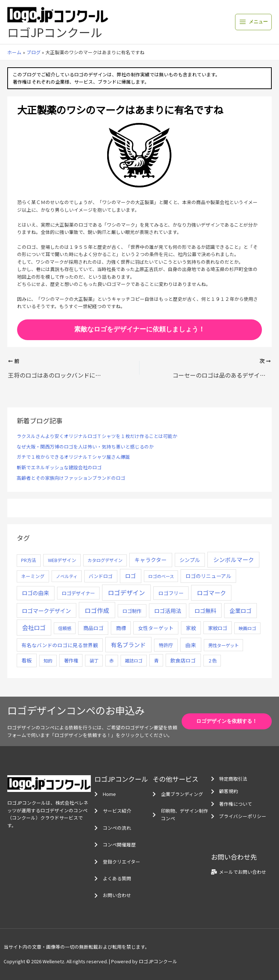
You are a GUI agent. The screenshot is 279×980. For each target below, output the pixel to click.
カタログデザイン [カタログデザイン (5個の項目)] (105, 560)
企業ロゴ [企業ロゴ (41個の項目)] (240, 610)
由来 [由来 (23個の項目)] (191, 645)
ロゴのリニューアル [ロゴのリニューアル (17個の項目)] (208, 576)
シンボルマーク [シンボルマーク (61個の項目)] (234, 559)
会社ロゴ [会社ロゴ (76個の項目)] (34, 628)
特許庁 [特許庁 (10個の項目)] (166, 645)
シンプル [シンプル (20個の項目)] (190, 560)
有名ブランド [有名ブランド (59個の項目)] (128, 645)
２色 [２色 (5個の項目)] (212, 661)
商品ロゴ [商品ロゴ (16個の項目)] (93, 628)
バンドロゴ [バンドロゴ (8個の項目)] (101, 576)
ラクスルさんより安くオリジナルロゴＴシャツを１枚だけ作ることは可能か (97, 436)
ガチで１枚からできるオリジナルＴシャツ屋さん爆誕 (73, 457)
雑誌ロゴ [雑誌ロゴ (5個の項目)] (134, 661)
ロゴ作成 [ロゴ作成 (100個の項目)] (97, 610)
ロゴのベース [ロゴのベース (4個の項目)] (161, 576)
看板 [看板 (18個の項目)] (27, 660)
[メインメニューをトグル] (253, 22)
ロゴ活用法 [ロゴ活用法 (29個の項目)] (168, 611)
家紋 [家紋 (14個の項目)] (191, 628)
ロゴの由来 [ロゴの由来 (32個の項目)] (35, 593)
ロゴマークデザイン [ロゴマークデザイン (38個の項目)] (46, 610)
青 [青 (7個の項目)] (156, 660)
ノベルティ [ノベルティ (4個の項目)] (67, 576)
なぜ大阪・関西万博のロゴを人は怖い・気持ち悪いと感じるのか (85, 447)
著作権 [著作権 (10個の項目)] (71, 660)
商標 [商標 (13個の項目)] (121, 628)
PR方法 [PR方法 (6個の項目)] (29, 560)
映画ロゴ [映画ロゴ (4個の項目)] (247, 628)
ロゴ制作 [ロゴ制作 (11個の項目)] (132, 611)
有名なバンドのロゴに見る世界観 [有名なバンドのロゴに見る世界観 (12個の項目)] (60, 645)
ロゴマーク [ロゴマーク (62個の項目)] (211, 593)
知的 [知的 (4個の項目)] (48, 660)
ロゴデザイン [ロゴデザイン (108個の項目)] (126, 592)
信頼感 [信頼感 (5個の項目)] (65, 628)
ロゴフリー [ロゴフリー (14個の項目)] (171, 593)
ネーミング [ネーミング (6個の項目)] (33, 576)
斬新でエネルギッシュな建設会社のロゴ (59, 467)
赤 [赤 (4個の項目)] (112, 660)
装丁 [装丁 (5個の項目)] (94, 661)
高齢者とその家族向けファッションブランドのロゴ (71, 478)
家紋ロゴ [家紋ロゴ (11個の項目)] (218, 628)
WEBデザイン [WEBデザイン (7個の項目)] (62, 560)
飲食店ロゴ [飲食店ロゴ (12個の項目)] (183, 660)
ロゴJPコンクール (55, 32)
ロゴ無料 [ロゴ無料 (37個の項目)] (205, 610)
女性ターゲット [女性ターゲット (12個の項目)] (156, 628)
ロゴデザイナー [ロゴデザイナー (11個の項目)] (78, 593)
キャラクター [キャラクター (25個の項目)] (151, 560)
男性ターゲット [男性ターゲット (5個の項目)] (223, 645)
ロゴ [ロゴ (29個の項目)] (130, 576)
